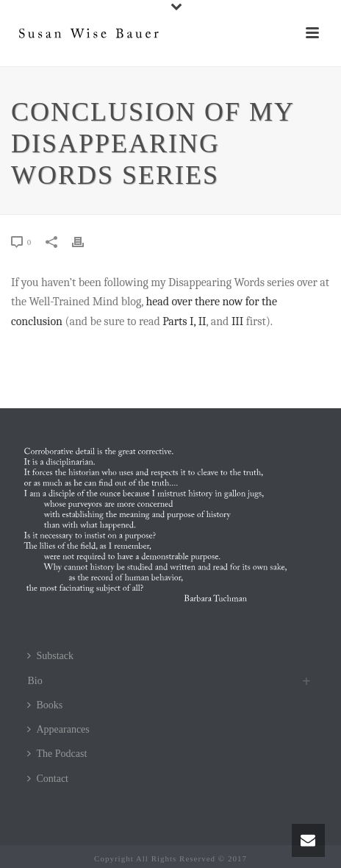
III (237, 321)
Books (45, 705)
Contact (48, 779)
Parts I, (179, 321)
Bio (35, 681)
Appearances (58, 729)
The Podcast (57, 754)
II (202, 321)
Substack (50, 656)
